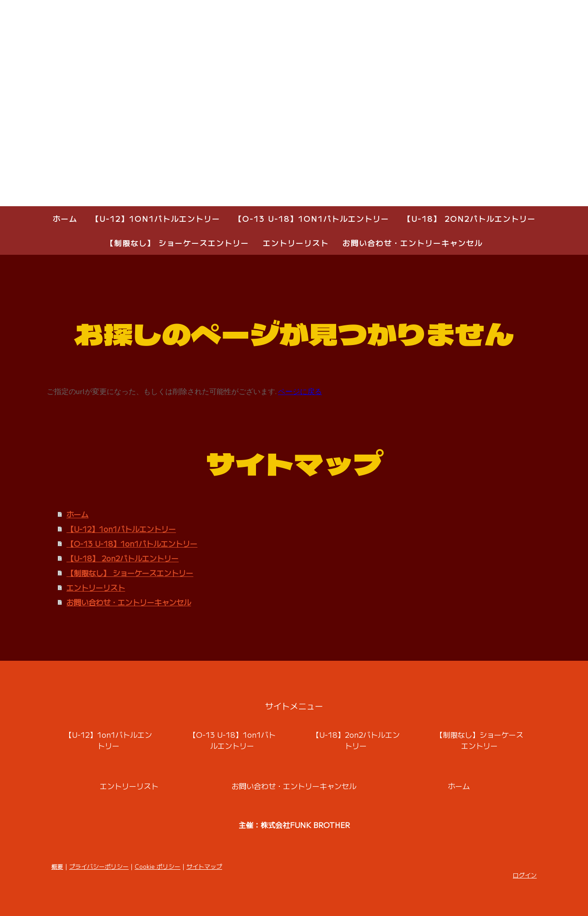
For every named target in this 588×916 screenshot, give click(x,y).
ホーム (65, 219)
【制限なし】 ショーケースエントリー (177, 243)
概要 (57, 866)
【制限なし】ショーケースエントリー (479, 740)
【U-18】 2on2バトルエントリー (469, 219)
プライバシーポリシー (99, 866)
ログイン (525, 875)
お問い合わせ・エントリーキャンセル (413, 243)
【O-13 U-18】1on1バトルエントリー (312, 219)
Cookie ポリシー (158, 866)
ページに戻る (300, 391)
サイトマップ (204, 866)
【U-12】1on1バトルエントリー (156, 219)
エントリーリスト (296, 243)
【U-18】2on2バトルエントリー (356, 740)
